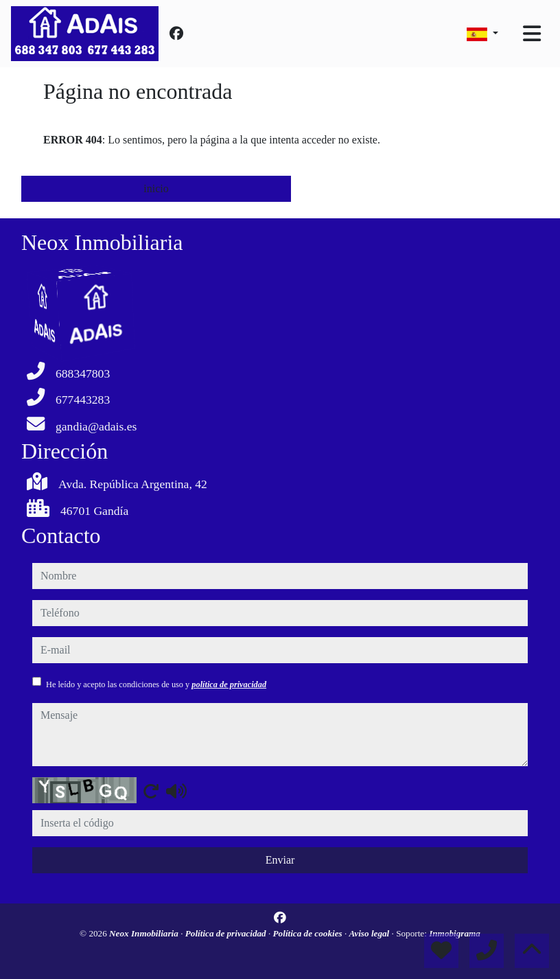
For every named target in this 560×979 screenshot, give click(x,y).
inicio (156, 188)
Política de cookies (309, 933)
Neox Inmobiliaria (145, 933)
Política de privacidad (227, 933)
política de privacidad (229, 684)
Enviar (280, 860)
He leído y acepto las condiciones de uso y (156, 684)
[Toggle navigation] (532, 34)
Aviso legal (371, 933)
